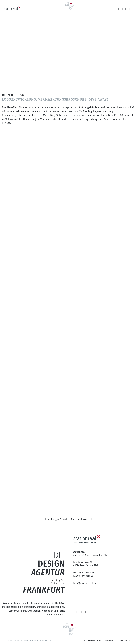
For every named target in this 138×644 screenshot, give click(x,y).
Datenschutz (123, 641)
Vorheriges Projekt (57, 519)
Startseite (90, 641)
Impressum (109, 641)
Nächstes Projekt (80, 519)
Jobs (99, 641)
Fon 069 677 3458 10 (83, 573)
